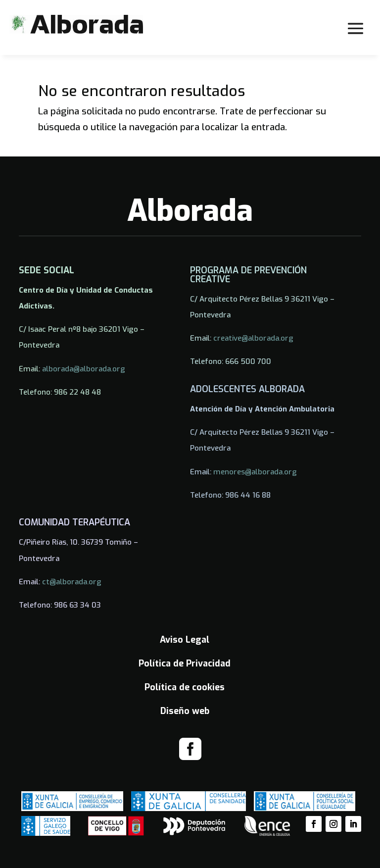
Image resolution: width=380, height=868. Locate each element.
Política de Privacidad (185, 664)
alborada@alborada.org (84, 369)
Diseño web (185, 711)
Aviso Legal (185, 640)
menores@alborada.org (255, 472)
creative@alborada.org (253, 338)
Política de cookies (185, 687)
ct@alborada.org (72, 582)
